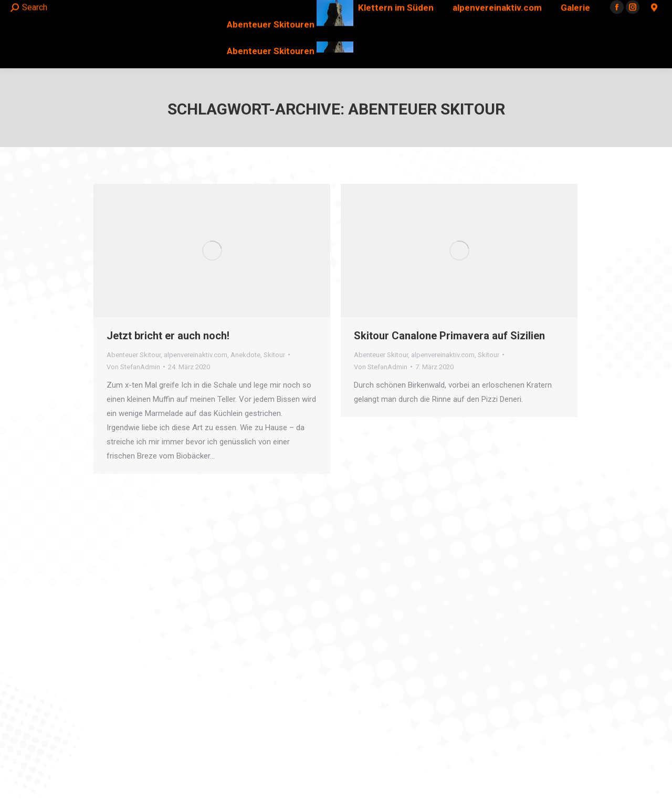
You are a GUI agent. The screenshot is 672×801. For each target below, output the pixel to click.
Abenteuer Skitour (134, 355)
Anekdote (245, 355)
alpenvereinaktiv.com (196, 355)
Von (133, 367)
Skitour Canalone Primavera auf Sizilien (449, 336)
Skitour (274, 355)
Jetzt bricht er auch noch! (168, 336)
